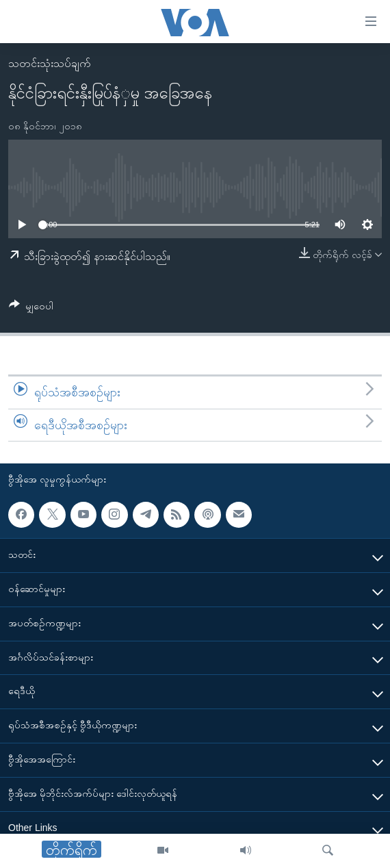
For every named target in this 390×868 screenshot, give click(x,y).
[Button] (31, 308)
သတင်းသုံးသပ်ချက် (50, 63)
